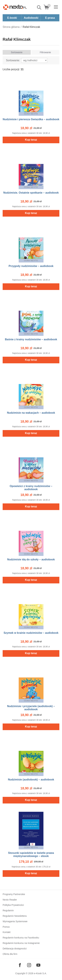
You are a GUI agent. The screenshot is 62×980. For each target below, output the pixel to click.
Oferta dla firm (10, 954)
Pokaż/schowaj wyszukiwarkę (39, 7)
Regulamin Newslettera (15, 916)
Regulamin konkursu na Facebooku (21, 938)
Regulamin (8, 910)
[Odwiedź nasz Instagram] (29, 965)
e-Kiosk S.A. (40, 973)
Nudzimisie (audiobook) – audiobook (31, 780)
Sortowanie (17, 52)
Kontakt (7, 932)
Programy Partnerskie (14, 894)
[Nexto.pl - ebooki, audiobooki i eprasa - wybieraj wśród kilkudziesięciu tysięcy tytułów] (15, 7)
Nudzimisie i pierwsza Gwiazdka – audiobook (31, 119)
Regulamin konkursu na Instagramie (21, 943)
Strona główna (11, 27)
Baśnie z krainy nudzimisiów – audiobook (31, 339)
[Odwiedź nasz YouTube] (38, 965)
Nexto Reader (10, 900)
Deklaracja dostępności (15, 949)
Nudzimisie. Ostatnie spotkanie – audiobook (31, 193)
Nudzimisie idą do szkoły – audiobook (31, 559)
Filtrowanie (45, 52)
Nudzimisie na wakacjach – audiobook (31, 413)
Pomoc (6, 927)
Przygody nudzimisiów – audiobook (31, 266)
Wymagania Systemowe (15, 921)
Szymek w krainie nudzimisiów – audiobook (31, 633)
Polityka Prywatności (13, 905)
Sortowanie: (13, 60)
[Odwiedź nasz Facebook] (20, 965)
